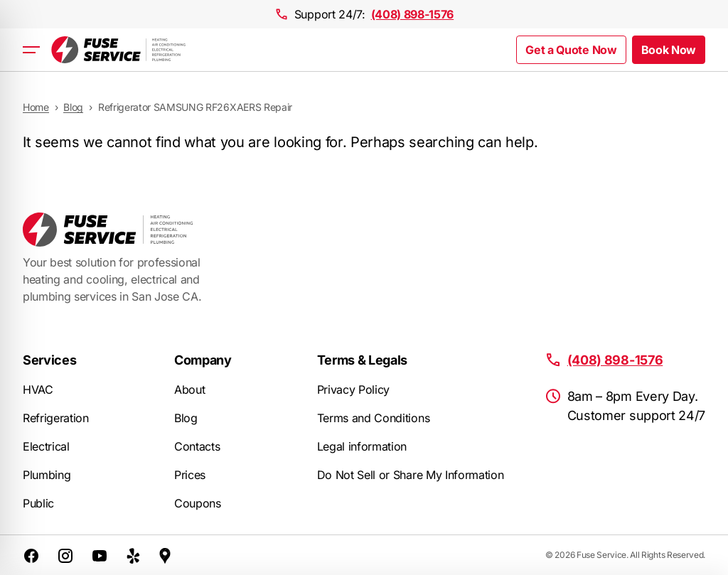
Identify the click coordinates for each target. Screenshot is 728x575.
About (189, 389)
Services (49, 360)
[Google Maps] (165, 555)
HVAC (38, 389)
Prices (190, 475)
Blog (186, 418)
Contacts (197, 446)
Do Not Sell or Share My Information (411, 475)
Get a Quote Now (571, 50)
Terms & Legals (363, 360)
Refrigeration (56, 418)
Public (38, 503)
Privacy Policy (354, 389)
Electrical (46, 446)
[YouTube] (100, 555)
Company (203, 360)
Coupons (198, 503)
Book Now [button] (669, 50)
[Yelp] (134, 555)
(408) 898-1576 (413, 14)
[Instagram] (65, 555)
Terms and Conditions (374, 418)
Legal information (362, 446)
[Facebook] (31, 555)
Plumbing (47, 475)
